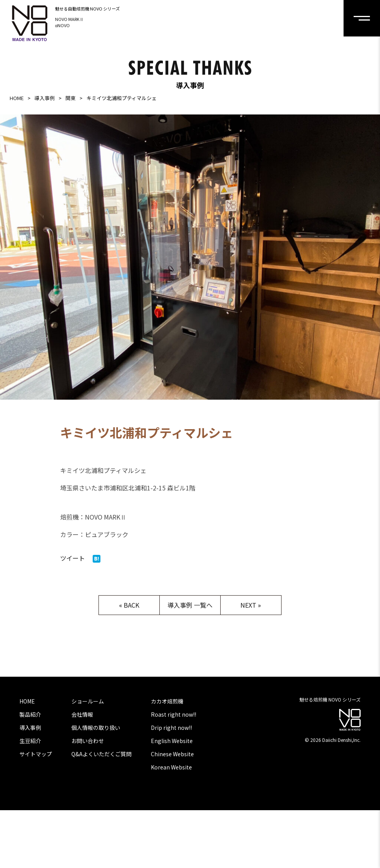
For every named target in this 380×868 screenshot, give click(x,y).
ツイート (73, 558)
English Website (172, 741)
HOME (17, 98)
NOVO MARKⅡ (69, 19)
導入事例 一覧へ (190, 605)
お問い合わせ (88, 741)
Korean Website (171, 767)
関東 (71, 98)
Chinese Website (172, 754)
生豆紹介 (30, 741)
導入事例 (45, 98)
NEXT (248, 605)
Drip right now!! (171, 728)
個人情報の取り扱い (96, 728)
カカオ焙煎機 (167, 701)
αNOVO (62, 25)
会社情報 (82, 714)
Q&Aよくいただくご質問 (101, 754)
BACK (131, 605)
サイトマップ (36, 754)
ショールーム (88, 701)
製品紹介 (30, 714)
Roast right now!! (174, 714)
